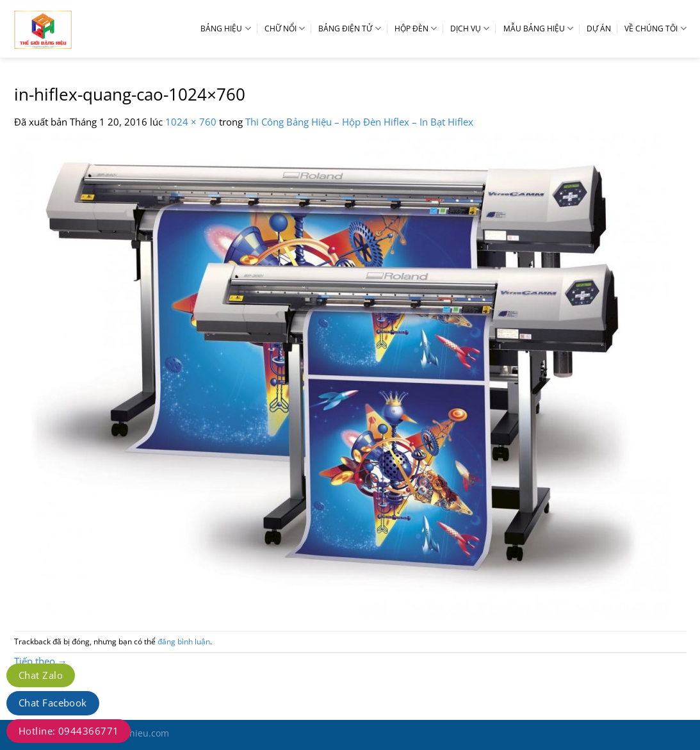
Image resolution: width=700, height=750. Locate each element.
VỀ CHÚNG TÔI (655, 29)
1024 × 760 (191, 122)
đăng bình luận (184, 641)
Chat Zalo (41, 675)
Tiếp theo (41, 661)
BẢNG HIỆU (225, 29)
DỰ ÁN (599, 29)
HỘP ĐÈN (416, 29)
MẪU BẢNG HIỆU (538, 29)
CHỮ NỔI (285, 29)
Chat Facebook (53, 703)
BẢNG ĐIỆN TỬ (349, 29)
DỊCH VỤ (470, 29)
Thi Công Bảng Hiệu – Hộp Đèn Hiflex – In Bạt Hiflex (359, 122)
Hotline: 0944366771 (69, 731)
